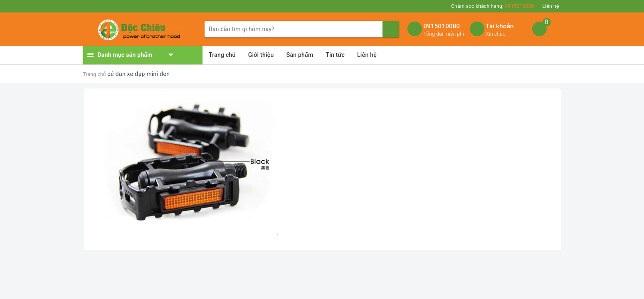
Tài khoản (500, 26)
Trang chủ (222, 55)
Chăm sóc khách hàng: (492, 6)
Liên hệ (550, 6)
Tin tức (335, 55)
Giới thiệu (261, 55)
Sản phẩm (300, 55)
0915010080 (442, 26)
